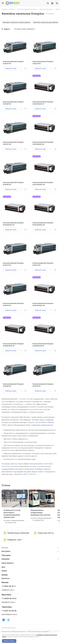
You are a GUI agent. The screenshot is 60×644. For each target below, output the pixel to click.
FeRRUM (51, 422)
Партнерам (6, 555)
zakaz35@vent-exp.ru (9, 614)
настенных (15, 466)
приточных (39, 409)
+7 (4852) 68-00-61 (9, 599)
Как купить (6, 551)
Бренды (5, 575)
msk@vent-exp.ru (8, 590)
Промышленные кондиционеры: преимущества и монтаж (40, 513)
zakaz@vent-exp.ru (9, 602)
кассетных (6, 466)
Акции (4, 571)
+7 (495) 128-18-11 (9, 586)
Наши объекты (8, 563)
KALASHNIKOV (41, 422)
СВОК (4, 425)
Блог (3, 567)
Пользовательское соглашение (38, 631)
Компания (6, 559)
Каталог (5, 548)
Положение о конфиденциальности (14, 631)
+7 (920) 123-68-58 (9, 611)
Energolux (31, 422)
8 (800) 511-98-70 (29, 474)
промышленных (45, 466)
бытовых (33, 466)
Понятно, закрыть (9, 641)
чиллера (28, 404)
